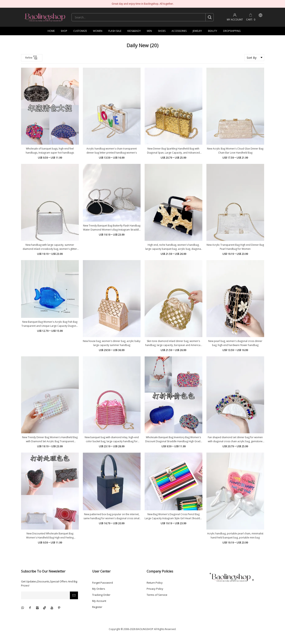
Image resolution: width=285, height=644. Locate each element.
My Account (99, 601)
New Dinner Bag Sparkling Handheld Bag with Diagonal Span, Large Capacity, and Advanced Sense (173, 151)
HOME (51, 31)
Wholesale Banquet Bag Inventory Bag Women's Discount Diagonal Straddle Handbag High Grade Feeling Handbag (173, 439)
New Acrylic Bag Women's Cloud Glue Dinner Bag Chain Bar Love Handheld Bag (235, 151)
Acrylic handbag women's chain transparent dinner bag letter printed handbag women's (112, 151)
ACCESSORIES (179, 31)
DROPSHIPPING (232, 31)
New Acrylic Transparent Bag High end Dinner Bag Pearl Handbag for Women (235, 247)
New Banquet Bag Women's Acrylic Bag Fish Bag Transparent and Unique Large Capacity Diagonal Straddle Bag (50, 324)
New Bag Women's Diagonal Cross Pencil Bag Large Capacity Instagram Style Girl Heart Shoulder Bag (173, 516)
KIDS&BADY (134, 31)
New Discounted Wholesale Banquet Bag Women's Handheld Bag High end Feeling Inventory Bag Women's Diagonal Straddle (50, 536)
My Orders (99, 589)
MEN (149, 31)
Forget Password (102, 583)
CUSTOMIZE (80, 31)
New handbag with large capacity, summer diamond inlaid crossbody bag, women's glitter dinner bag (50, 247)
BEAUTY (213, 31)
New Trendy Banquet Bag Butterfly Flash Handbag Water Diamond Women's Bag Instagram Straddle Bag (112, 228)
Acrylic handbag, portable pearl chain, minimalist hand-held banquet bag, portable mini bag (235, 536)
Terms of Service (157, 595)
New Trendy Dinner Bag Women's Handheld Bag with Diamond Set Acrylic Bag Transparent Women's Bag (50, 439)
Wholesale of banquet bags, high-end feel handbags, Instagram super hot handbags (50, 151)
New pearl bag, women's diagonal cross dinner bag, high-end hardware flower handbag (235, 343)
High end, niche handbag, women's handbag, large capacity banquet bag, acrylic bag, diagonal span (173, 247)
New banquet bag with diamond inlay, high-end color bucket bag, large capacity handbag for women (112, 439)
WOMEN (98, 31)
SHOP (64, 31)
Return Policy (155, 583)
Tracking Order (101, 595)
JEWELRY (197, 31)
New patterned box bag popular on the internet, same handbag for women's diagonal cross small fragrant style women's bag (112, 516)
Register (97, 607)
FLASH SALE (115, 31)
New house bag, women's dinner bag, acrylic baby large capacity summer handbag (112, 343)
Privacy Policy (155, 589)
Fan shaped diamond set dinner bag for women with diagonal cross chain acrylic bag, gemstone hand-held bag (235, 439)
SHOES (162, 31)
